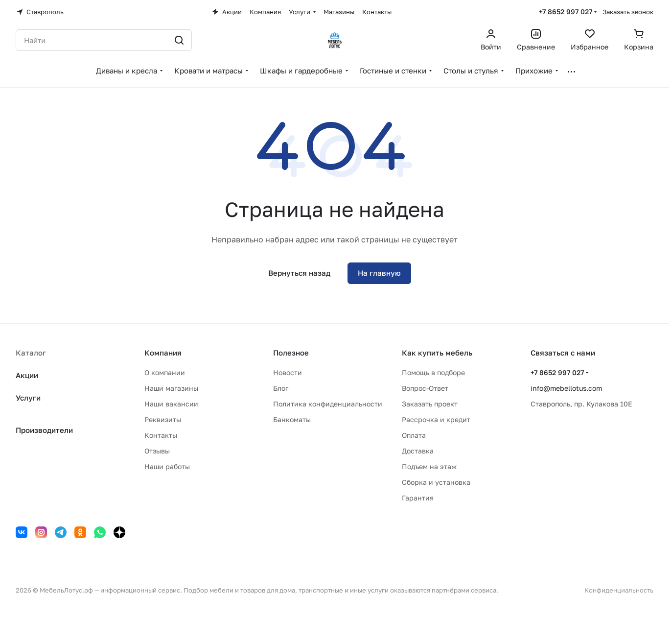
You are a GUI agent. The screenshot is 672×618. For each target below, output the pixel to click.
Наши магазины (171, 388)
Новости (288, 372)
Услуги (28, 398)
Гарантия (418, 498)
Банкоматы (292, 419)
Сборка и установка (436, 482)
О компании (165, 372)
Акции (27, 375)
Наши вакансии (171, 404)
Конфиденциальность (619, 590)
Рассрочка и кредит (436, 419)
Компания (163, 353)
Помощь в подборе (433, 372)
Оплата (414, 435)
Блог (281, 388)
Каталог (31, 353)
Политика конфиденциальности (328, 404)
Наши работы (167, 466)
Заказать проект (430, 404)
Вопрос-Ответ (425, 388)
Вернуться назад (299, 273)
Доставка (418, 451)
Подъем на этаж (429, 466)
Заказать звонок (628, 12)
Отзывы (157, 451)
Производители (44, 430)
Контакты (161, 435)
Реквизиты (163, 419)
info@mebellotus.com (566, 388)
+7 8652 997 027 (566, 12)
